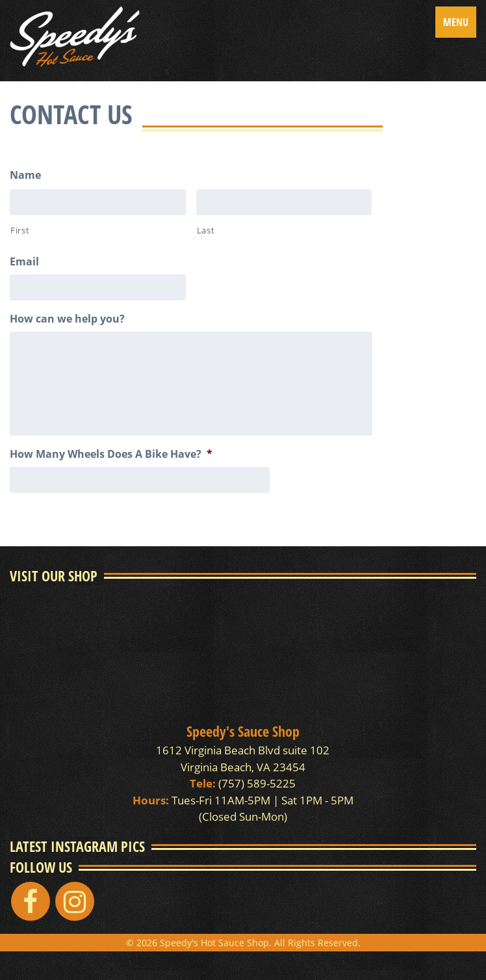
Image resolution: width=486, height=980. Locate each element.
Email (24, 262)
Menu (456, 22)
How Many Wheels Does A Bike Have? (111, 454)
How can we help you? (67, 319)
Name (25, 175)
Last (206, 230)
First (20, 230)
